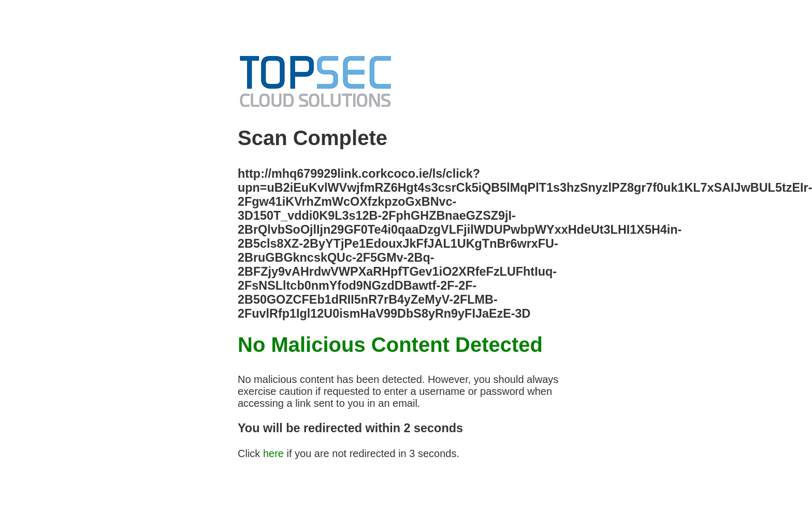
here (273, 453)
